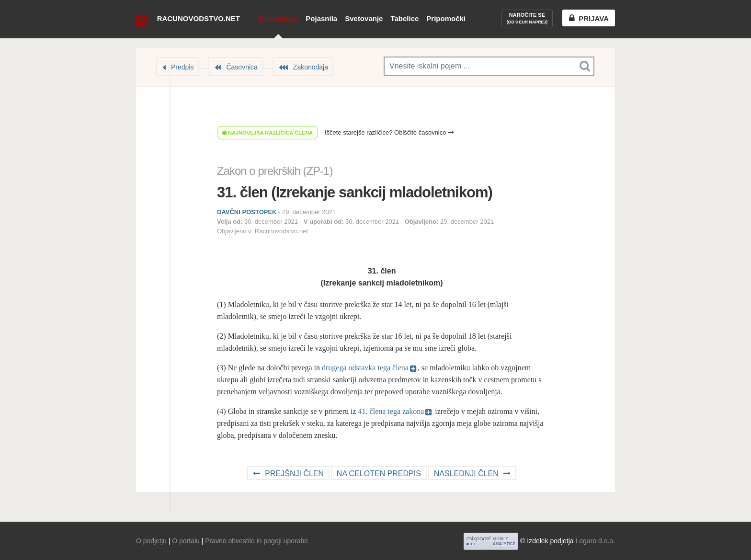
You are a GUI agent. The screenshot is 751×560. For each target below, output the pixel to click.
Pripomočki (446, 18)
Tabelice (404, 18)
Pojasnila (321, 18)
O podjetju (151, 541)
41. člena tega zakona (391, 411)
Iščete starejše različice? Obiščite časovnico (389, 132)
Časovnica (242, 67)
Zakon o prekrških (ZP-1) (275, 171)
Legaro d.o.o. (595, 541)
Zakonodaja (278, 18)
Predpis (182, 67)
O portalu (186, 541)
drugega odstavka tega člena (365, 368)
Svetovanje (364, 18)
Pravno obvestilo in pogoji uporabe (256, 541)
